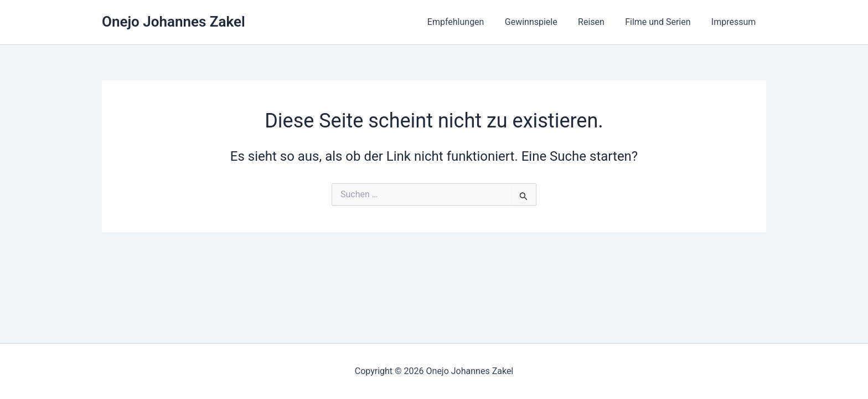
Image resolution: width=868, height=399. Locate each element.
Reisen (598, 22)
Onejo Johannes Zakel (174, 22)
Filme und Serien (662, 22)
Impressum (735, 22)
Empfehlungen (469, 22)
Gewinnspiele (541, 22)
